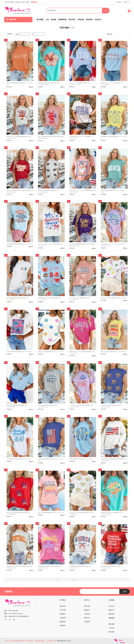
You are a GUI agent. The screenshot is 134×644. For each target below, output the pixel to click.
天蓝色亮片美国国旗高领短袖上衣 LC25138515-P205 (51, 460)
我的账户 (87, 610)
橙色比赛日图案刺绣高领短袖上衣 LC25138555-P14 (20, 84)
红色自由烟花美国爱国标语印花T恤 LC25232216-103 (111, 567)
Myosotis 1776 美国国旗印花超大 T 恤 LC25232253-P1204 (80, 84)
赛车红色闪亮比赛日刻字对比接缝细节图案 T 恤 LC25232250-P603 (20, 191)
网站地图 (111, 624)
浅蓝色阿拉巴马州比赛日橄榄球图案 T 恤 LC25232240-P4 (49, 299)
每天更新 (40, 20)
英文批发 (111, 632)
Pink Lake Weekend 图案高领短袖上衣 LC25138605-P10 (80, 299)
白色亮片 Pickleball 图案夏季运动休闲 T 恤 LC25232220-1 (81, 513)
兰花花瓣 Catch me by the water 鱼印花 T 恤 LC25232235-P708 (112, 245)
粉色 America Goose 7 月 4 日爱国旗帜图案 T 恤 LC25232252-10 (82, 191)
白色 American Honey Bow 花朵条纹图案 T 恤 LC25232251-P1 (50, 245)
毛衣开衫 (72, 20)
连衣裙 (53, 20)
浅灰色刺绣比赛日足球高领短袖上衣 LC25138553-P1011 (48, 406)
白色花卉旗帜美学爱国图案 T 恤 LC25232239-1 (19, 352)
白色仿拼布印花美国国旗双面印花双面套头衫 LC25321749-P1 (113, 460)
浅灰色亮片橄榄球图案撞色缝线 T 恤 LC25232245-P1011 (48, 191)
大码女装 (81, 20)
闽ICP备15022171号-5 (64, 641)
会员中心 (98, 20)
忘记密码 (87, 622)
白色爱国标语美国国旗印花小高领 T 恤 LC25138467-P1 (80, 567)
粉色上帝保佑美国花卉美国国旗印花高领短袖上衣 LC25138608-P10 (51, 137)
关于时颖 (63, 610)
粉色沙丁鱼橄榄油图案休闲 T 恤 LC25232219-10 (51, 513)
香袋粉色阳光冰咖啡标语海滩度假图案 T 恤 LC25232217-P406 (50, 567)
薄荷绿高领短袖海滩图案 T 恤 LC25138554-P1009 (113, 191)
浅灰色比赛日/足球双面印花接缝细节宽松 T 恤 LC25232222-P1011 (19, 567)
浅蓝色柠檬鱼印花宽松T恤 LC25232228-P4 (81, 459)
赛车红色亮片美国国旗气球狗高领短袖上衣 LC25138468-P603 (19, 513)
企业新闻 (63, 618)
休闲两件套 (62, 20)
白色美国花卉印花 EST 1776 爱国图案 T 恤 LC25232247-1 (81, 137)
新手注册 (87, 606)
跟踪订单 (126, 2)
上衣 (47, 20)
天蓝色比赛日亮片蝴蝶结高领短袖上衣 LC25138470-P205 (111, 406)
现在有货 (9, 34)
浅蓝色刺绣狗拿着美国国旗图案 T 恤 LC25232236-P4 (17, 406)
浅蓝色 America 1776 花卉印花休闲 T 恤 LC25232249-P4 (112, 84)
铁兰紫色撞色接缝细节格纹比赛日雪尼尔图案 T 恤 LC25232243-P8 (82, 245)
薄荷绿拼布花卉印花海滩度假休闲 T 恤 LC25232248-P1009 (49, 84)
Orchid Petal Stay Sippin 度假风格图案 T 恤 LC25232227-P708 (81, 406)
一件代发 (111, 628)
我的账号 (119, 2)
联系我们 (63, 614)
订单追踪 (87, 614)
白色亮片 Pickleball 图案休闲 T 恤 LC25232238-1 (114, 298)
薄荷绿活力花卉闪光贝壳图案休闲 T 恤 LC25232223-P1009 (112, 513)
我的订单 (87, 618)
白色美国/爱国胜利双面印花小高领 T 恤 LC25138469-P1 (17, 299)
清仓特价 (89, 20)
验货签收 (111, 614)
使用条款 (63, 626)
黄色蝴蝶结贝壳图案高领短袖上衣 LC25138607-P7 (114, 137)
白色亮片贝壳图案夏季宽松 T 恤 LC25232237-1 (51, 352)
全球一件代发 (25, 2)
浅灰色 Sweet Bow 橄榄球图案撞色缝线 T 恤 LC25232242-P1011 (19, 137)
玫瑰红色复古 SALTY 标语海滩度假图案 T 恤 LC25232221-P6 (82, 352)
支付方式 (111, 606)
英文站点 (18, 2)
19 (72, 580)
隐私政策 (63, 622)
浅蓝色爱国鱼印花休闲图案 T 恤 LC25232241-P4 (20, 244)
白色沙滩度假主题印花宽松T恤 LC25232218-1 (19, 459)
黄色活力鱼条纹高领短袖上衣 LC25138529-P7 (113, 352)
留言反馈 (63, 606)
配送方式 (111, 610)
